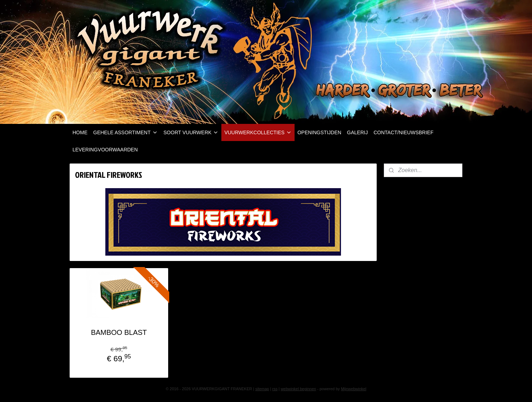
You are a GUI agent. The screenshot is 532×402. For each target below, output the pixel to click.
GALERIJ (357, 132)
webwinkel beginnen (298, 389)
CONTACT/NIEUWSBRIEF (403, 132)
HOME (80, 132)
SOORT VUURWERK (191, 132)
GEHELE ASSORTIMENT (126, 132)
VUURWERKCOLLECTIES (258, 132)
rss (275, 389)
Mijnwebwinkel (354, 389)
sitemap (262, 389)
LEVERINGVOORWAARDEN (105, 150)
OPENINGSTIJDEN (319, 132)
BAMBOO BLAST (119, 332)
